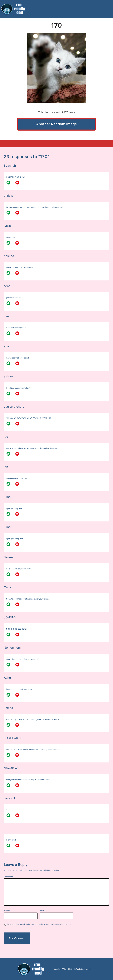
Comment (8, 877)
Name (7, 911)
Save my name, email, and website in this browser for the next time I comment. (39, 924)
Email (43, 911)
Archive (89, 969)
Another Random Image (56, 124)
